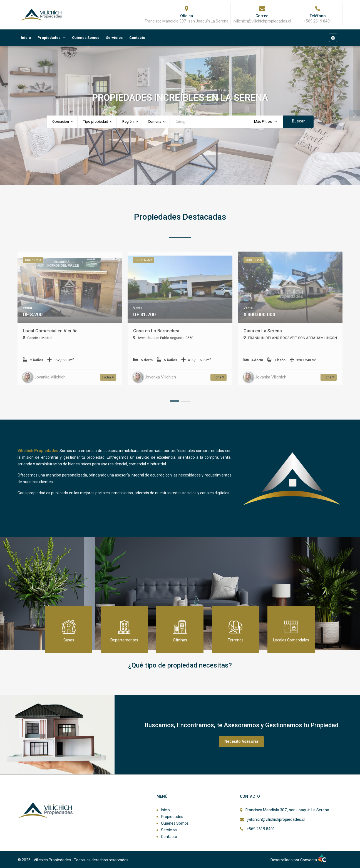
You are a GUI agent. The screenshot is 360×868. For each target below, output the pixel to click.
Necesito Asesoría (241, 741)
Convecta (313, 860)
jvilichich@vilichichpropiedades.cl (276, 819)
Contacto (137, 38)
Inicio (26, 38)
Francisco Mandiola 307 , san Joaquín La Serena (287, 810)
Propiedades (49, 38)
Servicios (114, 38)
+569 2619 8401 (261, 829)
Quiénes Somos (86, 38)
